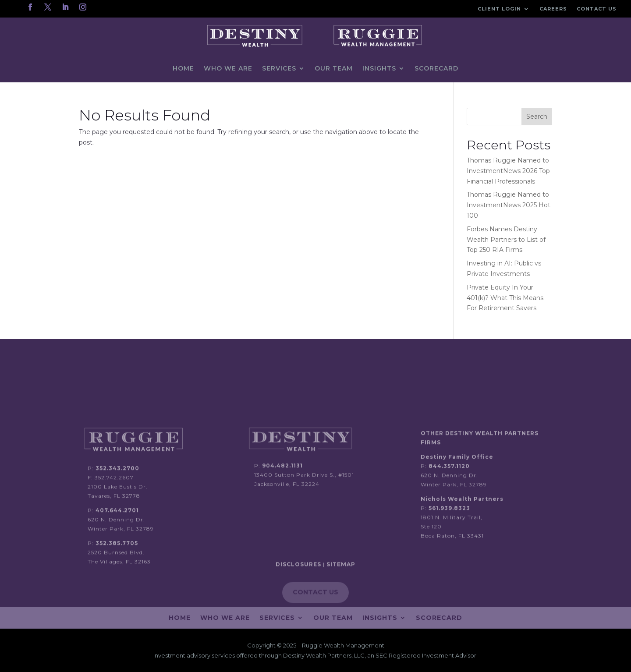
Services (279, 68)
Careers (553, 9)
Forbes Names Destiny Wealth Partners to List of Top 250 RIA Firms (506, 240)
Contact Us (597, 9)
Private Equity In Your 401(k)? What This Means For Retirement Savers (505, 298)
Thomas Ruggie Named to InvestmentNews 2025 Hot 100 (509, 205)
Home (183, 68)
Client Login (499, 9)
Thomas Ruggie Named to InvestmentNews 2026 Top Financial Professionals (508, 171)
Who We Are (228, 68)
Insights (379, 68)
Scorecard (436, 68)
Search (537, 117)
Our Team (334, 68)
